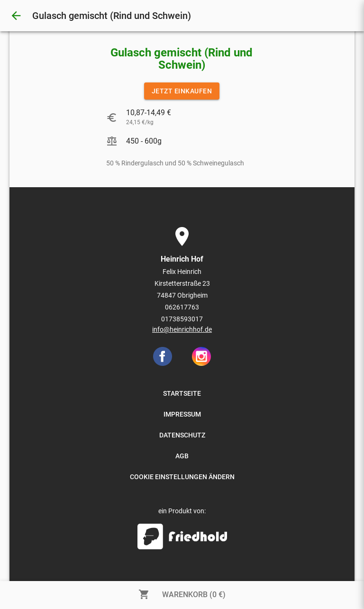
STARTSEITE (182, 393)
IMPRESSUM (182, 414)
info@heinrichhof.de (182, 329)
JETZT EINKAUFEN (182, 91)
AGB (182, 456)
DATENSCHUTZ (182, 435)
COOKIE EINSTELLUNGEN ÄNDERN (182, 477)
